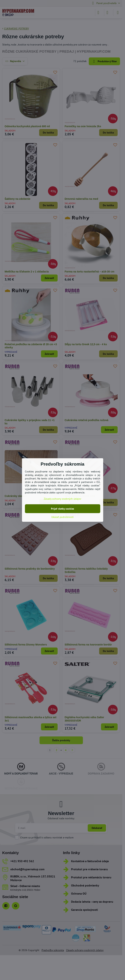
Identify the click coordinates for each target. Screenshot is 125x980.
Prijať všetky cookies (62, 509)
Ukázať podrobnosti (62, 517)
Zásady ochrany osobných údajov (62, 499)
